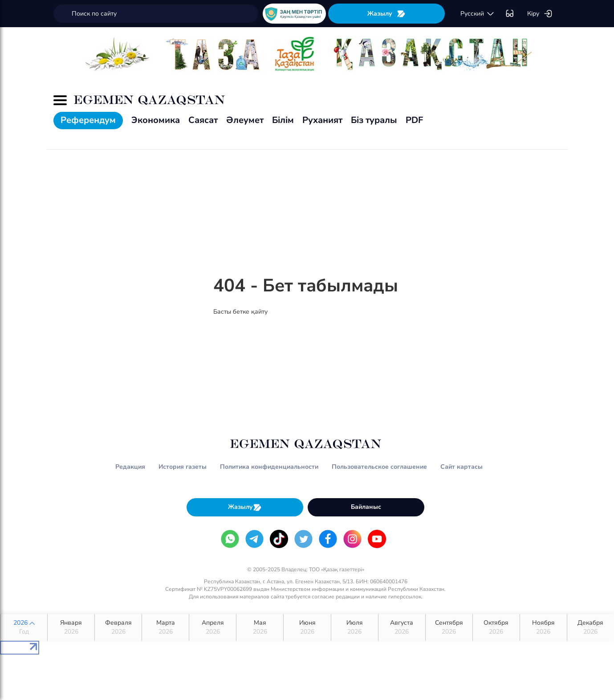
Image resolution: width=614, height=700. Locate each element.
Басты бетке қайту (240, 312)
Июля (355, 627)
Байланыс (366, 507)
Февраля (118, 627)
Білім (283, 120)
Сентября (449, 627)
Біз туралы (374, 120)
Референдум (88, 120)
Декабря (591, 627)
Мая (260, 627)
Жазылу (386, 14)
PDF (414, 120)
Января (71, 627)
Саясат (203, 120)
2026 (24, 627)
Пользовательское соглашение (379, 467)
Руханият (322, 120)
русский (478, 14)
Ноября (543, 627)
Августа (402, 627)
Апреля (213, 627)
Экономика (156, 120)
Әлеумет (245, 120)
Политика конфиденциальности (269, 467)
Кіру (540, 14)
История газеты (183, 467)
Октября (496, 627)
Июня (307, 627)
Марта (165, 627)
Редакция (130, 467)
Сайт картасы (462, 467)
